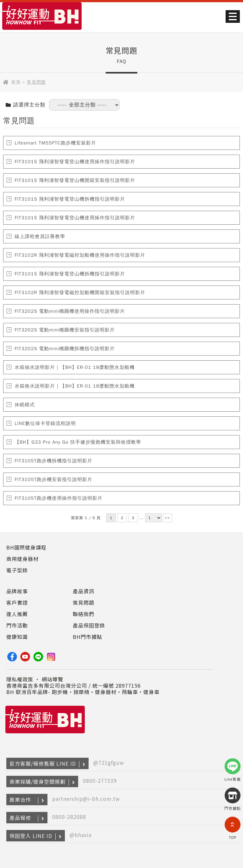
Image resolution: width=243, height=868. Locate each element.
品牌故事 (17, 591)
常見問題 (84, 602)
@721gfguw (109, 762)
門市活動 (17, 625)
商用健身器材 (22, 559)
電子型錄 (17, 570)
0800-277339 (100, 781)
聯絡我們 (84, 614)
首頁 (16, 82)
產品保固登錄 (89, 625)
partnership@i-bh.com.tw (86, 799)
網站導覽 (53, 679)
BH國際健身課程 (26, 547)
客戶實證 (17, 602)
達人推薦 (17, 614)
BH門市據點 (87, 637)
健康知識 (17, 637)
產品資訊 (84, 591)
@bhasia (81, 835)
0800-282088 (69, 817)
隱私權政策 (20, 679)
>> (167, 518)
